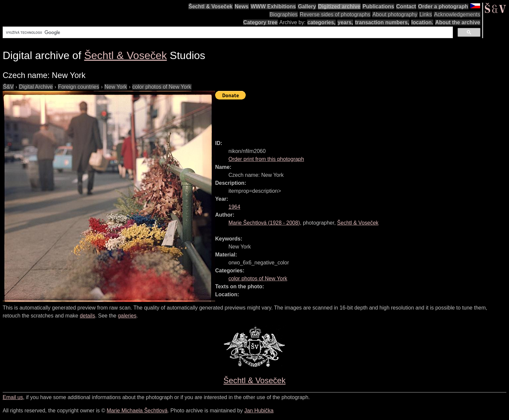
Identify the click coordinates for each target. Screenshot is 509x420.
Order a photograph (443, 6)
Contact (406, 6)
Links (425, 14)
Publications (378, 6)
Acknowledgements (457, 14)
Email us (13, 397)
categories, (321, 22)
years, (345, 22)
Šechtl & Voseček (211, 6)
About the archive (458, 22)
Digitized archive (339, 6)
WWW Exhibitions (273, 6)
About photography (395, 14)
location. (422, 22)
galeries (127, 316)
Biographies (284, 14)
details (87, 316)
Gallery (307, 6)
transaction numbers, (382, 22)
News (242, 6)
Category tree (260, 22)
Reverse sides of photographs (335, 14)
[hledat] (227, 33)
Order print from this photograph (266, 159)
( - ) (264, 223)
